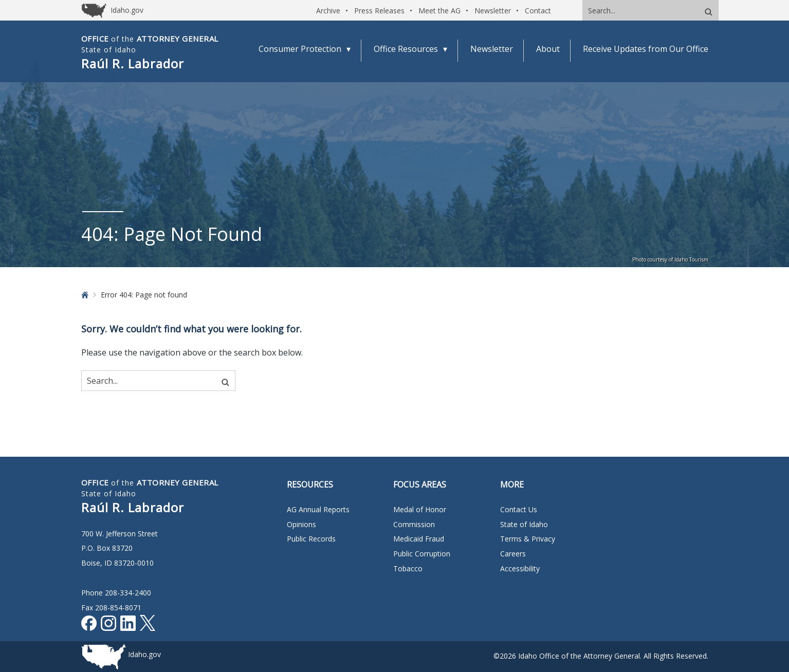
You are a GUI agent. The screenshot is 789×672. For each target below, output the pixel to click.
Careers (513, 554)
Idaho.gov (144, 654)
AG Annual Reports (318, 509)
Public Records (311, 539)
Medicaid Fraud (419, 539)
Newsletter (493, 11)
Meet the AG (439, 11)
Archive (328, 11)
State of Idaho (524, 524)
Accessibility (520, 568)
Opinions (301, 524)
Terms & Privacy (528, 539)
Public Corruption (422, 554)
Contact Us (519, 509)
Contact (538, 11)
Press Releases (379, 11)
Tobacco (408, 568)
